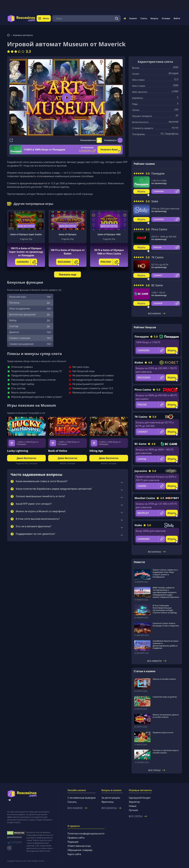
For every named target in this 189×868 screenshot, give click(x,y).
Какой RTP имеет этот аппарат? (34, 504)
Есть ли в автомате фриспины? (34, 526)
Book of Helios (58, 451)
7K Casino (157, 257)
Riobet (139, 362)
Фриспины (108, 802)
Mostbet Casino (145, 498)
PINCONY (110, 262)
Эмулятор (134, 802)
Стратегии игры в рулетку (165, 697)
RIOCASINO (68, 262)
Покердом (158, 173)
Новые (133, 806)
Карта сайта (74, 854)
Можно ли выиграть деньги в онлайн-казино (166, 716)
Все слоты (138, 816)
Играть (142, 191)
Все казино (157, 313)
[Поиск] (117, 18)
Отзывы (166, 18)
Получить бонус (109, 149)
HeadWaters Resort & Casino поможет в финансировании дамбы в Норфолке (166, 644)
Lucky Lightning (18, 451)
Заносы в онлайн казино (164, 679)
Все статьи (157, 770)
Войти (177, 18)
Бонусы (154, 18)
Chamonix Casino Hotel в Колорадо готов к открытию (166, 624)
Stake (155, 201)
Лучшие (133, 810)
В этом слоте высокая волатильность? (38, 519)
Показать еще (68, 275)
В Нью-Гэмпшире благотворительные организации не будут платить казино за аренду (165, 609)
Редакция (73, 842)
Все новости (157, 661)
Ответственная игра (79, 846)
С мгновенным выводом (82, 798)
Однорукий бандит (140, 798)
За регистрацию (111, 798)
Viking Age (96, 451)
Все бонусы (157, 552)
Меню (44, 18)
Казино (133, 18)
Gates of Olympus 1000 (109, 234)
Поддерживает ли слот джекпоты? (35, 534)
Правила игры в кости (163, 732)
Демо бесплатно (26, 226)
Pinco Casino (159, 229)
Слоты (144, 18)
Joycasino (141, 471)
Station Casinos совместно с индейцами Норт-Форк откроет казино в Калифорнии (165, 573)
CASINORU (27, 262)
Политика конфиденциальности (86, 834)
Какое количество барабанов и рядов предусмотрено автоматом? (54, 489)
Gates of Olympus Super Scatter (26, 234)
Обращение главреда (80, 850)
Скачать (72, 802)
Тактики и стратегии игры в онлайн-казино (166, 751)
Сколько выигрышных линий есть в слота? (40, 496)
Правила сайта (76, 838)
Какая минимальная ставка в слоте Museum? (42, 481)
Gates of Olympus (68, 234)
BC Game (157, 285)
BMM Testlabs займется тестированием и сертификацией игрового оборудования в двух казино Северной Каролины (166, 592)
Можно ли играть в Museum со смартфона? (41, 511)
